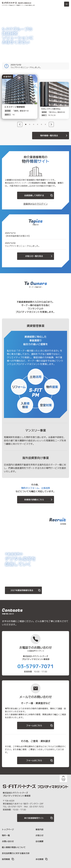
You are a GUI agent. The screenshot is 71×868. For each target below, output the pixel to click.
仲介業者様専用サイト (39, 818)
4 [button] (38, 124)
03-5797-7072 (37, 807)
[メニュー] (67, 4)
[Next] (51, 124)
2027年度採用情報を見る (26, 590)
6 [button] (45, 124)
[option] (17, 100)
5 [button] (41, 124)
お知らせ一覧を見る (39, 256)
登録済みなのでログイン (36, 204)
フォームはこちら (40, 725)
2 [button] (30, 124)
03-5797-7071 (36, 666)
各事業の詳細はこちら (39, 500)
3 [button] (34, 124)
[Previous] (20, 124)
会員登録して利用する (39, 195)
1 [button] (26, 124)
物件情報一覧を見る (54, 135)
